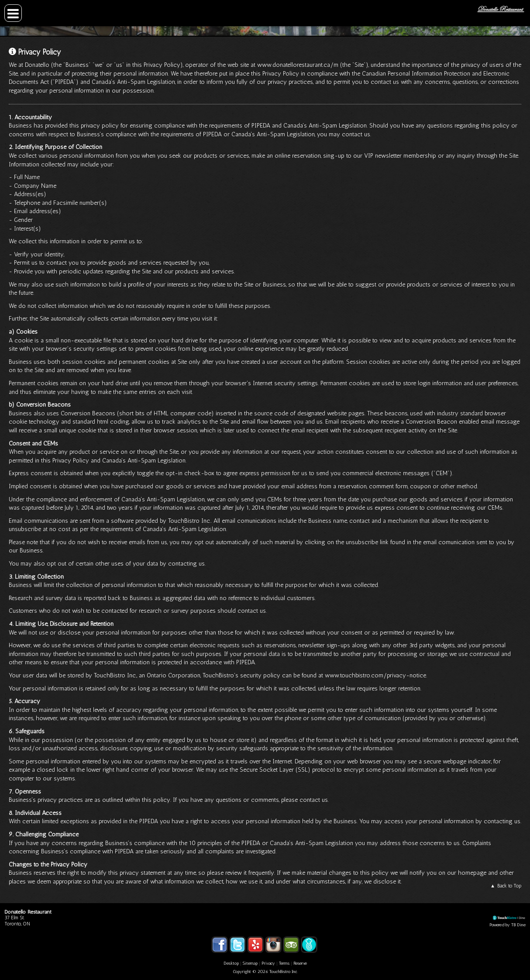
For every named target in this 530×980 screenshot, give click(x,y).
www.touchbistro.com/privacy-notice (375, 675)
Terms (284, 963)
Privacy (268, 963)
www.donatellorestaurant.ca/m (298, 65)
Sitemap (250, 963)
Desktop (231, 963)
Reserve (300, 963)
